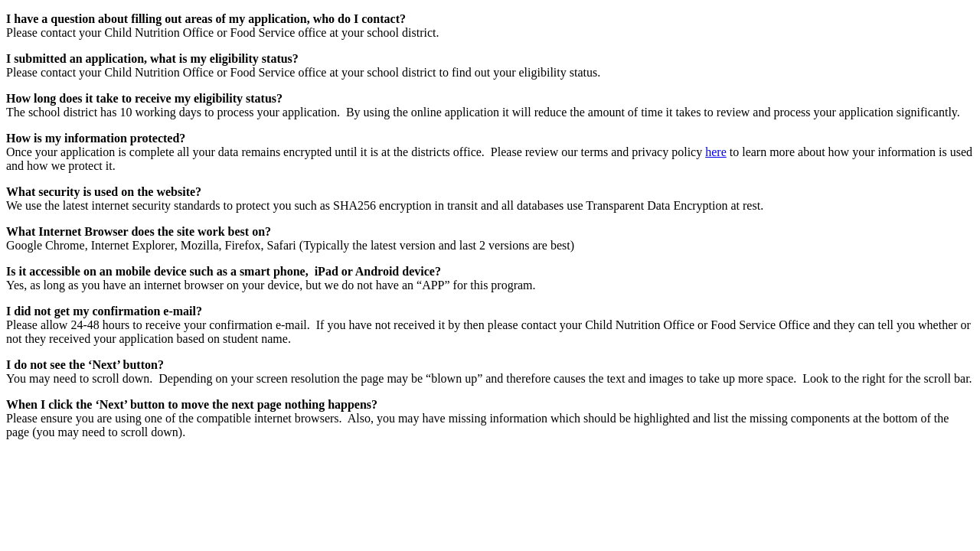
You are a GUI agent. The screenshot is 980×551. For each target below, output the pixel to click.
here (716, 152)
